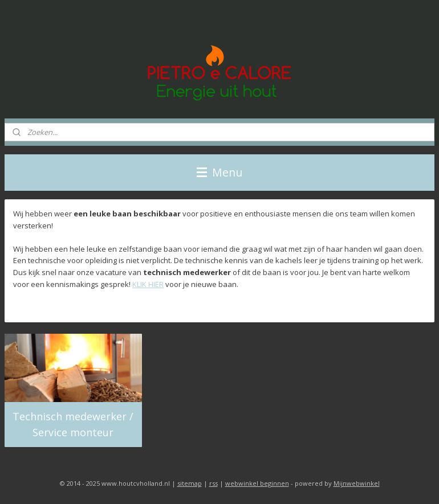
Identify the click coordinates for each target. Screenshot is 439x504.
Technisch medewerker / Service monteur (73, 425)
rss (214, 483)
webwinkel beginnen (257, 483)
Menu (219, 172)
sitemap (190, 483)
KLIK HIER (148, 284)
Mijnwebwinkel (357, 483)
